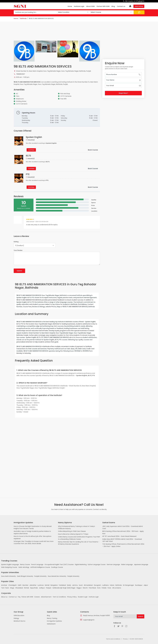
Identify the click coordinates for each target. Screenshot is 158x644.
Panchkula (92, 588)
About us (4, 597)
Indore (112, 585)
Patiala (104, 588)
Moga (12, 588)
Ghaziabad (19, 588)
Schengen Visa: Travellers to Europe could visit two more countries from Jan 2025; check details (34, 542)
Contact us (121, 6)
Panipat (49, 588)
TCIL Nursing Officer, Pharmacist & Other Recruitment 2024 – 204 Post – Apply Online (123, 545)
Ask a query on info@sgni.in (135, 1)
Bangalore (54, 585)
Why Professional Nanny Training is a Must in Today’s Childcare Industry (76, 527)
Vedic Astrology (24, 567)
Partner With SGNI (103, 6)
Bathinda (23, 18)
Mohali (47, 585)
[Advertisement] (57, 32)
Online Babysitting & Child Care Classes (72, 531)
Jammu (75, 585)
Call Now (31, 150)
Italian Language (127, 564)
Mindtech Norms (19, 621)
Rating (16, 242)
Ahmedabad (88, 585)
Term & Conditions (59, 597)
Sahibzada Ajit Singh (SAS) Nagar (64, 588)
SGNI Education (19, 615)
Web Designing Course (9, 567)
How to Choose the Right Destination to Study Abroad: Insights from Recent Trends (33, 527)
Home (70, 6)
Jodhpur (42, 588)
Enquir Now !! (123, 93)
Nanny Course (25, 564)
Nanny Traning (52, 618)
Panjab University (73, 576)
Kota (99, 588)
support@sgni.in (89, 620)
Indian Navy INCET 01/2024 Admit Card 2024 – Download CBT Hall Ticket (122, 540)
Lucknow (41, 585)
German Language (113, 564)
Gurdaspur (139, 585)
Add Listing (139, 6)
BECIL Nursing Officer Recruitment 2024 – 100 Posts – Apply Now (123, 532)
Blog (113, 6)
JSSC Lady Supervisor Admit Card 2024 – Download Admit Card (123, 527)
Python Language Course (97, 564)
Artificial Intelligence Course (40, 567)
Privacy (125, 639)
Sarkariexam (51, 624)
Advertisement (46, 597)
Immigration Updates (54, 621)
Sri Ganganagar (128, 585)
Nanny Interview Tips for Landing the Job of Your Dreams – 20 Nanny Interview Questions (79, 543)
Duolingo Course (57, 567)
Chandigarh (12, 585)
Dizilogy (16, 618)
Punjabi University (40, 576)
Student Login (83, 597)
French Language (37, 564)
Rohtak (27, 588)
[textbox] (73, 12)
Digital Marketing (81, 564)
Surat (81, 585)
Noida (69, 585)
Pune (109, 588)
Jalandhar (33, 585)
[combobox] (73, 12)
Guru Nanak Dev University (57, 576)
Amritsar (4, 585)
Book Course (93, 150)
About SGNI (90, 6)
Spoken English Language (10, 564)
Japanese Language (141, 564)
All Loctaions (117, 588)
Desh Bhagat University (25, 576)
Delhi (20, 585)
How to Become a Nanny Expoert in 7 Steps (73, 534)
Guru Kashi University (9, 576)
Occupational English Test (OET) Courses (59, 564)
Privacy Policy (72, 597)
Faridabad (62, 585)
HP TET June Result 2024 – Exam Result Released (119, 536)
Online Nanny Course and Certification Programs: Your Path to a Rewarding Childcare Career (79, 538)
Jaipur (146, 585)
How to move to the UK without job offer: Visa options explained (32, 537)
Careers (37, 597)
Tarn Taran (5, 588)
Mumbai (25, 585)
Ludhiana (105, 585)
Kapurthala (34, 588)
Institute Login (79, 6)
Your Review (18, 250)
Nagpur (79, 588)
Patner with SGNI (27, 597)
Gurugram (97, 585)
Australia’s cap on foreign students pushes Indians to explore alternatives (32, 532)
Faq (19, 597)
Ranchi (85, 588)
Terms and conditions (113, 639)
